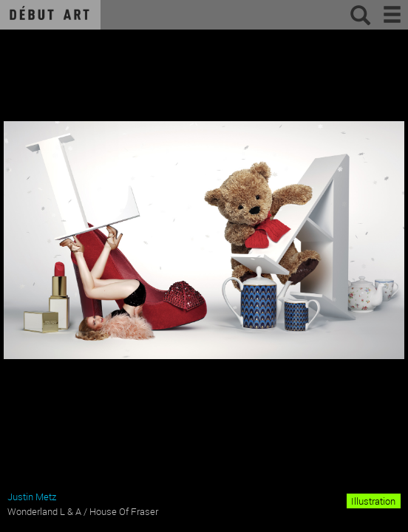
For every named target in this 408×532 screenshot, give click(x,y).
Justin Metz (32, 497)
